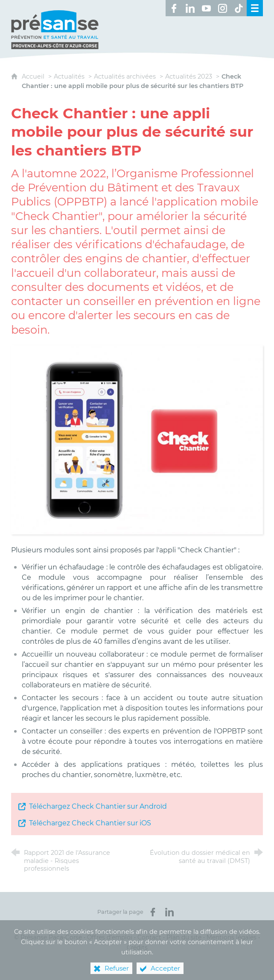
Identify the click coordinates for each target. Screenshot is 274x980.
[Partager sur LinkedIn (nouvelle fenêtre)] (169, 912)
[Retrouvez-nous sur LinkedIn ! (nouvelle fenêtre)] (190, 8)
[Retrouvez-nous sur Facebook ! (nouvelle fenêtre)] (174, 8)
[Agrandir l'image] (137, 439)
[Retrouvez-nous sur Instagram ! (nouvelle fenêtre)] (222, 8)
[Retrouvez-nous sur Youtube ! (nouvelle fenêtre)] (206, 8)
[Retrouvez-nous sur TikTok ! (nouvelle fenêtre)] (239, 8)
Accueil (34, 76)
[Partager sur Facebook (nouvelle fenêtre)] (153, 912)
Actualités (69, 76)
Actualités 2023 (189, 76)
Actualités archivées (125, 76)
